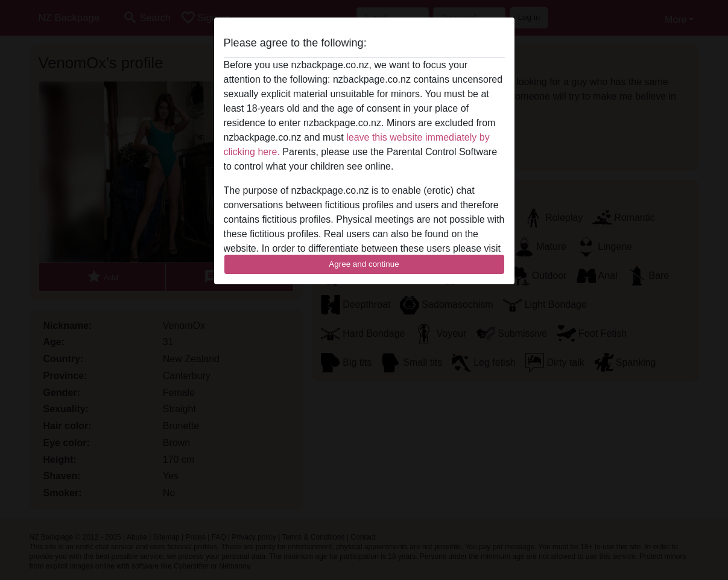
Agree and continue (364, 264)
